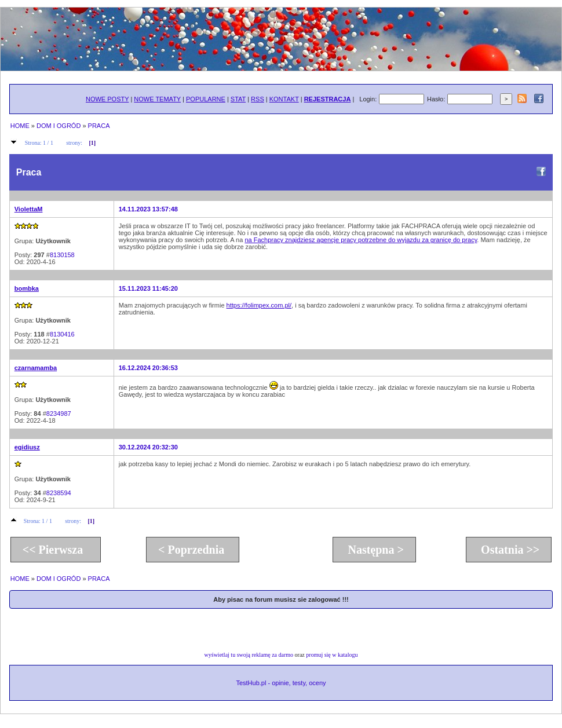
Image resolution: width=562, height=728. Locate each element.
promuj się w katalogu (332, 655)
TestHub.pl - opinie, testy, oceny (281, 683)
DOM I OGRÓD (59, 126)
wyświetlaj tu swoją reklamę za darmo (249, 655)
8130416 (62, 334)
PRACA (99, 126)
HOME (20, 126)
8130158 (62, 255)
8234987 (59, 414)
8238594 (59, 493)
